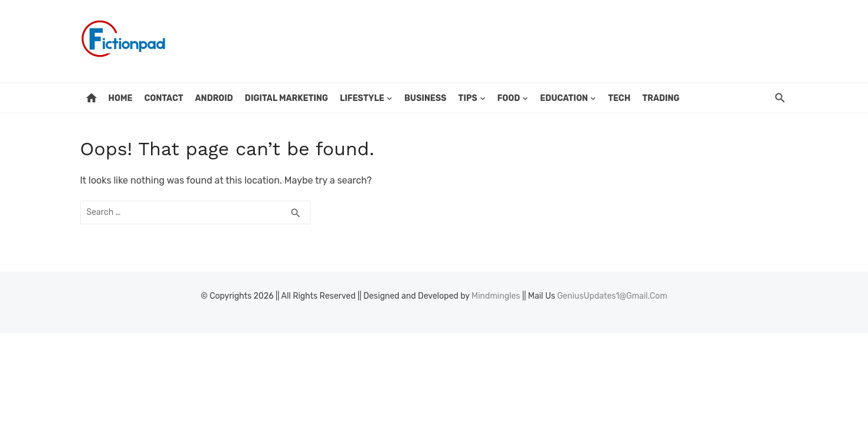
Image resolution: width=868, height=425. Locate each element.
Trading (661, 98)
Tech (619, 98)
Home (121, 98)
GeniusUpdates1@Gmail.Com (612, 296)
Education (564, 98)
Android (214, 98)
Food (509, 98)
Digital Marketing (286, 98)
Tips (468, 98)
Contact (163, 98)
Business (425, 98)
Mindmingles (496, 296)
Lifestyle (362, 98)
